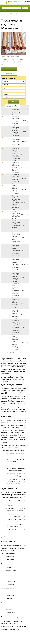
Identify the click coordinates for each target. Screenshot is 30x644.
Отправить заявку (9, 69)
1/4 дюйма (12, 59)
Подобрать (14, 102)
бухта (3, 64)
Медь (8, 14)
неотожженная (15, 57)
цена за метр (18, 62)
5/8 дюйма (5, 62)
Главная (3, 14)
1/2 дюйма (5, 59)
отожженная (5, 57)
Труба (8, 16)
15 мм (11, 62)
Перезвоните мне (9, 74)
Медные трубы (14, 14)
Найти (25, 8)
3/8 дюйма (20, 59)
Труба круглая (15, 16)
